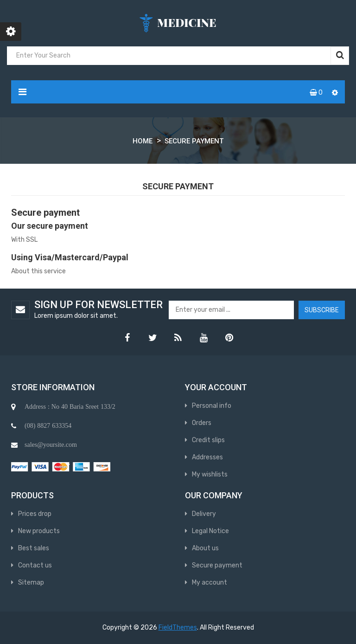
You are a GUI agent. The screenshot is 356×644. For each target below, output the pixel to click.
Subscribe (322, 310)
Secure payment (217, 565)
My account (210, 583)
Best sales (34, 548)
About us (205, 548)
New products (39, 531)
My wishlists (210, 474)
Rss (178, 338)
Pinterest (229, 338)
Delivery (204, 514)
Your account (216, 387)
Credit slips (208, 440)
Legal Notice (210, 531)
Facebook (127, 338)
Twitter (153, 338)
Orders (202, 423)
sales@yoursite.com (51, 444)
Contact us (35, 565)
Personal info (212, 406)
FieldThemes (178, 628)
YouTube (203, 338)
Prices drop (35, 514)
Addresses (207, 457)
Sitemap (31, 583)
